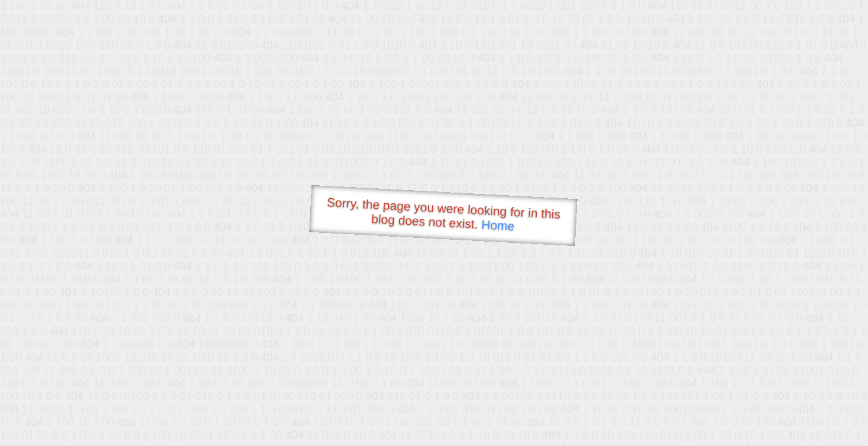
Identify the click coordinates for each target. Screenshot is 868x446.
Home (498, 225)
